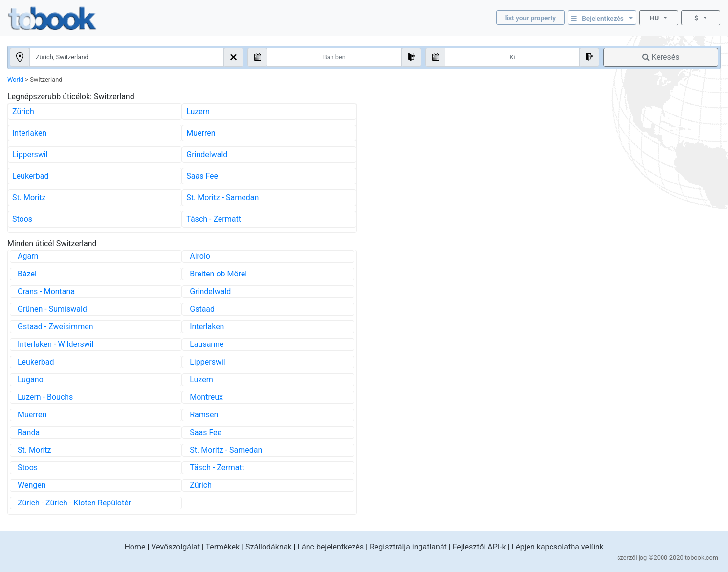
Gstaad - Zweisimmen (55, 327)
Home (135, 547)
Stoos (22, 219)
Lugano (31, 379)
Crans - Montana (46, 291)
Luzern (198, 111)
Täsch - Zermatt (214, 219)
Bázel (27, 274)
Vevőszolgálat (176, 547)
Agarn (28, 256)
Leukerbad (31, 176)
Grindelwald (207, 154)
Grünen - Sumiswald (52, 309)
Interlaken (29, 133)
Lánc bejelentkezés (331, 547)
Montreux (206, 397)
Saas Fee (202, 176)
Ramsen (204, 415)
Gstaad (202, 309)
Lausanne (207, 344)
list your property (530, 18)
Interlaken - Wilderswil (56, 344)
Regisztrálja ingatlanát (408, 547)
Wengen (32, 485)
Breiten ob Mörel (218, 274)
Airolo (200, 256)
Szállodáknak (269, 547)
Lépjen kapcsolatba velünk (558, 547)
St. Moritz (29, 197)
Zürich (23, 111)
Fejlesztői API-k (479, 547)
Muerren (201, 133)
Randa (29, 432)
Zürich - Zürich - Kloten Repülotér (74, 503)
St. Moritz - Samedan (222, 197)
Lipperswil (30, 154)
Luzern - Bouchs (45, 397)
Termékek (222, 547)
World (15, 80)
